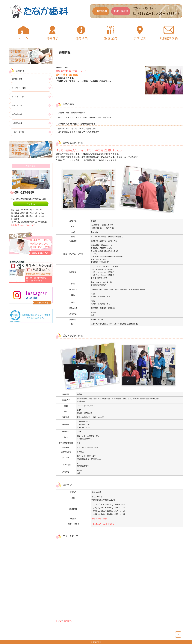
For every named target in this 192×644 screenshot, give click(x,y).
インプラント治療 (19, 88)
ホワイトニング (18, 97)
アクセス (31, 204)
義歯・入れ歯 (17, 105)
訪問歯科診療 (17, 79)
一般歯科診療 (17, 123)
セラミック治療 (18, 132)
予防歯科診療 (17, 114)
